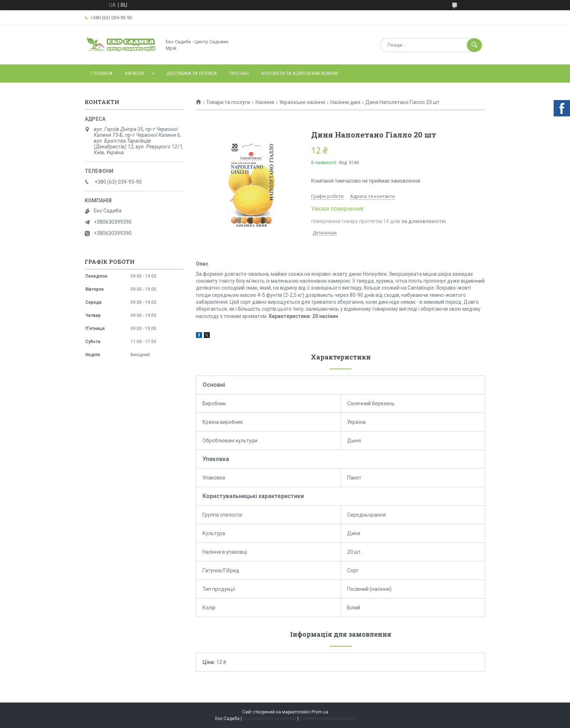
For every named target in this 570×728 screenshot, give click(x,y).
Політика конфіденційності (327, 719)
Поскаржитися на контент (270, 719)
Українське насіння (302, 102)
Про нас (239, 73)
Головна (102, 73)
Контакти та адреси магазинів (300, 73)
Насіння (265, 102)
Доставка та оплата (192, 73)
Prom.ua (320, 712)
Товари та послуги (228, 102)
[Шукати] (474, 45)
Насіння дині (345, 102)
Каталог (135, 73)
